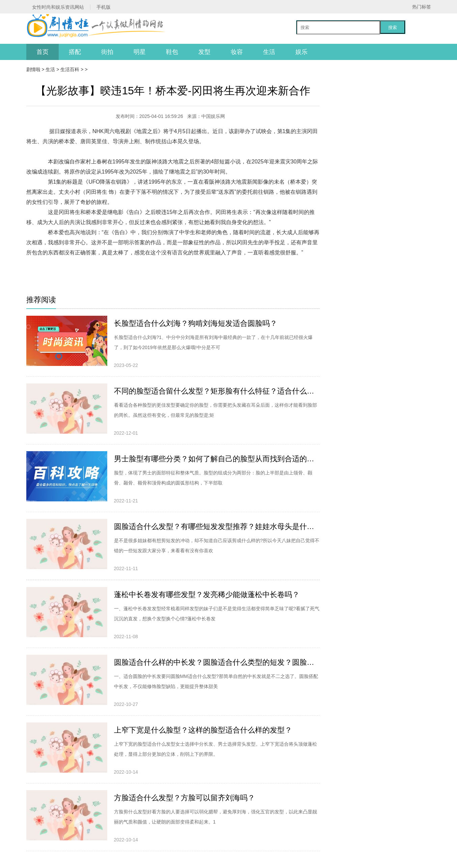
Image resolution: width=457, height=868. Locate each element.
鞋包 (172, 52)
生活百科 (70, 69)
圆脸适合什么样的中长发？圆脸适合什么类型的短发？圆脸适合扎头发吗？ (217, 662)
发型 (204, 52)
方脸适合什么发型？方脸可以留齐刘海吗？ (184, 798)
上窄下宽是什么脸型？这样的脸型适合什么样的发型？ (203, 730)
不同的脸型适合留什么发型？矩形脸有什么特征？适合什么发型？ (217, 391)
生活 (269, 52)
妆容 (237, 52)
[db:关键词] (73, 263)
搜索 (393, 27)
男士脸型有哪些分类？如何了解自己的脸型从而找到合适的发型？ (217, 459)
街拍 (107, 52)
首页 (42, 52)
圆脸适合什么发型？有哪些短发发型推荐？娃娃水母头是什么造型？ (217, 526)
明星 (140, 52)
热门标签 (422, 7)
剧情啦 (33, 69)
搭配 (75, 52)
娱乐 (302, 52)
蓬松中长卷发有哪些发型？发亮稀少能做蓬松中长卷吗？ (207, 595)
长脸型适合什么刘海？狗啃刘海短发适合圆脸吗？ (196, 323)
